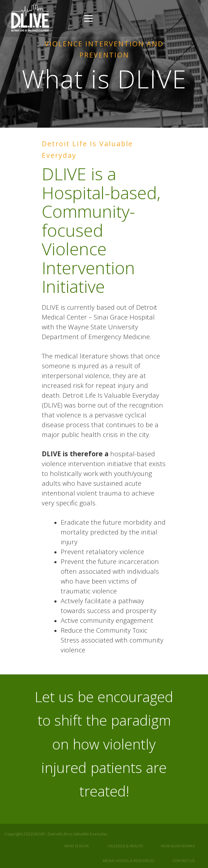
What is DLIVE (77, 846)
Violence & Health (125, 846)
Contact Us (184, 861)
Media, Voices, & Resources (129, 861)
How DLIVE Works (178, 846)
